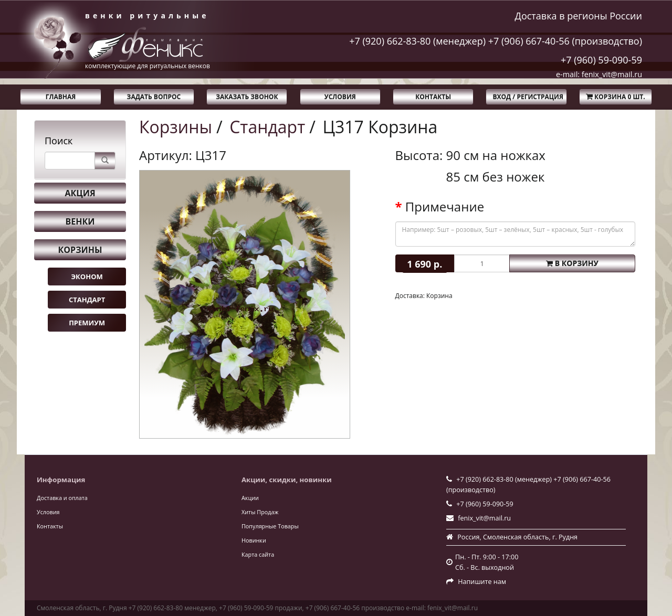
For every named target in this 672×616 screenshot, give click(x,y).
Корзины (80, 250)
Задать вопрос (154, 97)
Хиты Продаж (260, 512)
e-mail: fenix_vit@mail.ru (599, 74)
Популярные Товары (270, 526)
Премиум (87, 323)
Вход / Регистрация (528, 97)
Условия (340, 97)
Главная (61, 97)
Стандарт (87, 300)
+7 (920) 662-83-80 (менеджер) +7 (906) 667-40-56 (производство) (496, 41)
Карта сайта (258, 554)
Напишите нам (482, 582)
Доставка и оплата (62, 498)
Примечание (445, 207)
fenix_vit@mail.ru (484, 518)
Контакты (433, 97)
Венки (80, 221)
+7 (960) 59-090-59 (601, 60)
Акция (80, 193)
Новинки (254, 540)
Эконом (87, 277)
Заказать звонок (247, 97)
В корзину (572, 263)
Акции (250, 498)
